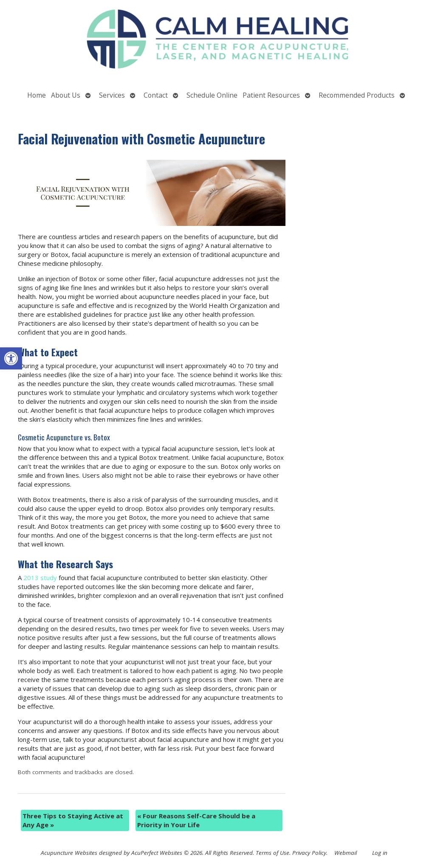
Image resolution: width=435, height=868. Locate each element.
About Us (66, 95)
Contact (156, 95)
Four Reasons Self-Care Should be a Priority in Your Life (196, 820)
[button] (11, 358)
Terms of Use (273, 853)
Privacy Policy (309, 853)
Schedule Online (212, 95)
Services (112, 95)
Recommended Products (357, 95)
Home (37, 95)
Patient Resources (271, 95)
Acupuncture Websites (69, 853)
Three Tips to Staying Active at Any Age (73, 820)
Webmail (346, 853)
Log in (380, 853)
